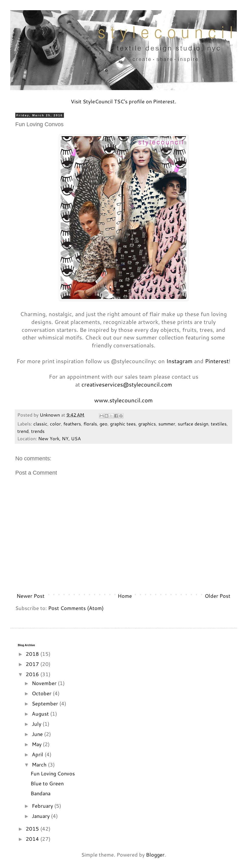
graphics (147, 424)
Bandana (40, 793)
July (37, 724)
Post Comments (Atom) (76, 608)
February (43, 806)
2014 (33, 839)
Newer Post (31, 596)
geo (104, 424)
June (38, 734)
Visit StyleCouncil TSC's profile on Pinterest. (123, 101)
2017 (33, 664)
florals (90, 424)
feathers (72, 424)
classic (40, 424)
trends (38, 431)
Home (125, 596)
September (46, 703)
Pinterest (217, 361)
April (38, 754)
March (40, 764)
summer (167, 424)
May (37, 744)
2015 (33, 829)
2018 (33, 654)
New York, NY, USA (59, 438)
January (41, 816)
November (45, 683)
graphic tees (123, 424)
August (41, 714)
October (42, 693)
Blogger (155, 855)
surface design (193, 424)
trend (23, 431)
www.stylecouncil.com (123, 400)
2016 (33, 674)
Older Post (218, 596)
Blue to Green (47, 783)
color (55, 424)
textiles (219, 424)
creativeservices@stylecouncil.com (127, 384)
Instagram (179, 361)
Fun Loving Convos (53, 773)
